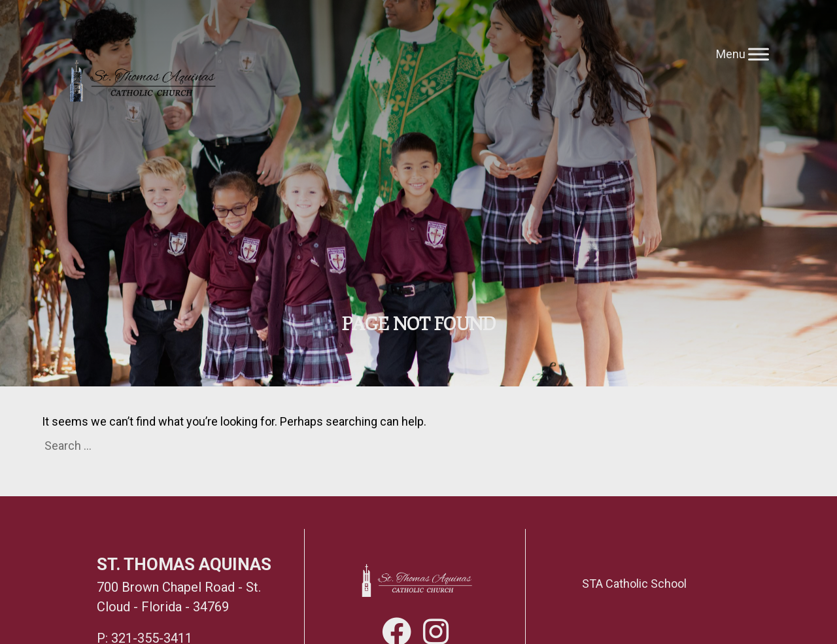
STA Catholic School (634, 584)
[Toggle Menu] (759, 54)
